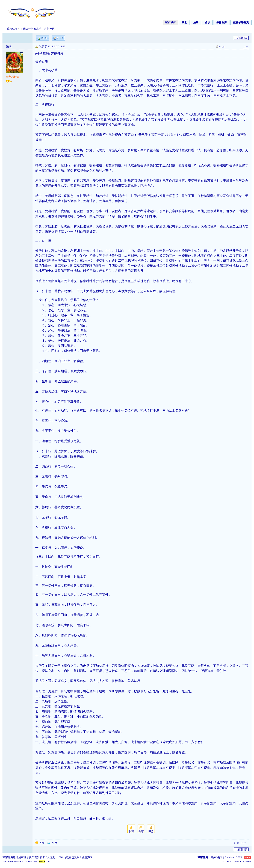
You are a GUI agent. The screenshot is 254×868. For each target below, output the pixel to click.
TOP (244, 843)
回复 (42, 843)
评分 (151, 831)
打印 (222, 47)
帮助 (184, 22)
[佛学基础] (43, 54)
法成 (9, 46)
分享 (141, 831)
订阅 (237, 843)
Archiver (229, 857)
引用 (54, 843)
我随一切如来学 (32, 29)
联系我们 (216, 857)
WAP (239, 857)
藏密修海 (170, 22)
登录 (207, 22)
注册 (196, 22)
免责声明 (87, 857)
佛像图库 (221, 22)
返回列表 (242, 38)
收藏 (131, 831)
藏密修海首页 (241, 22)
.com (44, 862)
